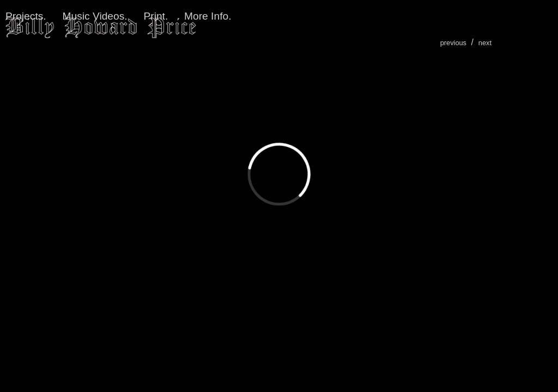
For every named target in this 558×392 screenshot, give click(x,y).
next (485, 43)
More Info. (208, 16)
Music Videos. (95, 16)
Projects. (26, 16)
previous (453, 43)
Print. (156, 16)
